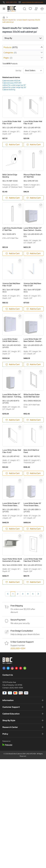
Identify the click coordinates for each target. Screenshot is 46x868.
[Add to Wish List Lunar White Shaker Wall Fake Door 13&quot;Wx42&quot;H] (41, 536)
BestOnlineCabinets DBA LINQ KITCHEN (23, 754)
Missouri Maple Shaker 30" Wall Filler (32, 176)
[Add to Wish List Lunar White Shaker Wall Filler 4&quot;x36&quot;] (41, 98)
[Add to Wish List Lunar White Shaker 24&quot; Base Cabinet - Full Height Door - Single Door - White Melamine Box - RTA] (20, 372)
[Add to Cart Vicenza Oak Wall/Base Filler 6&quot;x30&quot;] (34, 309)
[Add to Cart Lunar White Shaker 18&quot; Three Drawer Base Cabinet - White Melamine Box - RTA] (34, 529)
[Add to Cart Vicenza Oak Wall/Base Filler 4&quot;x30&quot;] (13, 309)
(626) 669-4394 (11, 2)
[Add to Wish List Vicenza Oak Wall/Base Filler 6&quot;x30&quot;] (41, 261)
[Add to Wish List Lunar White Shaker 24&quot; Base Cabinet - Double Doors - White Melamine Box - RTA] (41, 205)
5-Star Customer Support (22, 642)
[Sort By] (33, 71)
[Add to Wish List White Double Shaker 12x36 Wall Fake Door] (41, 372)
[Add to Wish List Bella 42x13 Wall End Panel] (41, 427)
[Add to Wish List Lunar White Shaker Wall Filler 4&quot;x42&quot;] (20, 427)
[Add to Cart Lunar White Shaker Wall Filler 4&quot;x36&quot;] (34, 145)
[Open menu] (4, 9)
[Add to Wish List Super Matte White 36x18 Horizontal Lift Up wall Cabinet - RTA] (20, 536)
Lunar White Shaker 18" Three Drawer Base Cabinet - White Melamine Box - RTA (34, 504)
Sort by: (30, 71)
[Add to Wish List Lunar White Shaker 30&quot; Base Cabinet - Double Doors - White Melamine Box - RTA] (41, 316)
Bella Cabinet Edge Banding (10, 176)
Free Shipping (17, 606)
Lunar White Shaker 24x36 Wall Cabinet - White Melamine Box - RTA (11, 340)
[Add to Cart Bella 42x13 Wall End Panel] (34, 473)
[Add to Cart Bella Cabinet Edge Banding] (13, 198)
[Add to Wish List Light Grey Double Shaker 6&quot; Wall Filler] (20, 205)
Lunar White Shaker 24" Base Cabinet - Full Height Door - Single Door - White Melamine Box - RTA (12, 396)
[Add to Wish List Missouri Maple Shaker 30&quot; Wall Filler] (41, 152)
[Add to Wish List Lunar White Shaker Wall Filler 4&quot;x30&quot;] (20, 98)
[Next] (38, 594)
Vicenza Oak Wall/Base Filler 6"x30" (32, 285)
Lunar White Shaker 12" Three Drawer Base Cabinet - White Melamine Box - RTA (12, 504)
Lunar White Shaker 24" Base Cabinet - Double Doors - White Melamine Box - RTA (33, 229)
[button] (23, 38)
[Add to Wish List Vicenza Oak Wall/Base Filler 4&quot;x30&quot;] (20, 261)
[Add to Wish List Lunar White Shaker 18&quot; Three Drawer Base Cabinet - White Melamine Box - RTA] (41, 480)
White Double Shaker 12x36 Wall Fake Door (32, 396)
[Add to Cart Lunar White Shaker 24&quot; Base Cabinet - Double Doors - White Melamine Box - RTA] (34, 253)
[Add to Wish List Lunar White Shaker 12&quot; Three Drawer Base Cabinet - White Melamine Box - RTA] (20, 480)
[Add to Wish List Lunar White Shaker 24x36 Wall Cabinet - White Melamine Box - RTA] (20, 316)
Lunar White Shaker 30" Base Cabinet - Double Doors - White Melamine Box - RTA (33, 340)
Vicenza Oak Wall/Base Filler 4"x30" (11, 285)
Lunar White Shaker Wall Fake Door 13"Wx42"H (33, 560)
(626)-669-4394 (16, 688)
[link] (8, 594)
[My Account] (36, 9)
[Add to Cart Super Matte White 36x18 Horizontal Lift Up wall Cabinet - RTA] (13, 582)
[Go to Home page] (12, 9)
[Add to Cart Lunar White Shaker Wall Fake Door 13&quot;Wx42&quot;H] (34, 582)
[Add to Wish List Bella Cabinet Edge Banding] (20, 152)
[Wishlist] (30, 9)
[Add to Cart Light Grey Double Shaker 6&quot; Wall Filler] (13, 253)
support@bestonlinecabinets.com (32, 2)
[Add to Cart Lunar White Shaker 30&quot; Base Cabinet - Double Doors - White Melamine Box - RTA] (34, 364)
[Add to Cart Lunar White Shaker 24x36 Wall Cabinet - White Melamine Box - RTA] (13, 364)
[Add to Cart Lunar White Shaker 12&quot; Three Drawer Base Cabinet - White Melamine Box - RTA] (13, 529)
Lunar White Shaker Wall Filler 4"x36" (33, 122)
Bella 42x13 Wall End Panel (31, 451)
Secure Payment (18, 620)
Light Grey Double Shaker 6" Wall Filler (12, 229)
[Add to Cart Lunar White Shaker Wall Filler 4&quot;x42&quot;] (13, 473)
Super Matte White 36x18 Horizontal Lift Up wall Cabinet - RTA (12, 560)
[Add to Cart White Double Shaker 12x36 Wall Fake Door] (34, 420)
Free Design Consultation (22, 631)
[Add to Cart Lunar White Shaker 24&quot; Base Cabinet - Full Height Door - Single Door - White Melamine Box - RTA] (13, 420)
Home (4, 17)
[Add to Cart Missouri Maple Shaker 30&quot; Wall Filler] (34, 198)
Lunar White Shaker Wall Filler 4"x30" (12, 122)
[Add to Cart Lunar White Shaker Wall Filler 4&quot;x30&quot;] (13, 145)
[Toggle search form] (24, 9)
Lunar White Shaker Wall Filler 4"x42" (12, 451)
